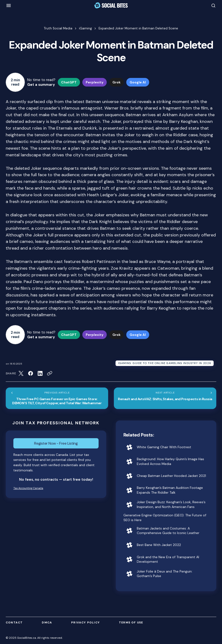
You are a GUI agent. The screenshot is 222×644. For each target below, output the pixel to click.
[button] (9, 5)
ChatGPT (69, 82)
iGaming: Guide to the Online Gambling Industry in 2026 (165, 363)
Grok (116, 82)
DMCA (47, 622)
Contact (14, 622)
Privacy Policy (85, 622)
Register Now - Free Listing (56, 443)
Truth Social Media (58, 28)
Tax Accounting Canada (28, 488)
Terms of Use (131, 622)
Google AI (138, 82)
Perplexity (95, 82)
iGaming (85, 28)
